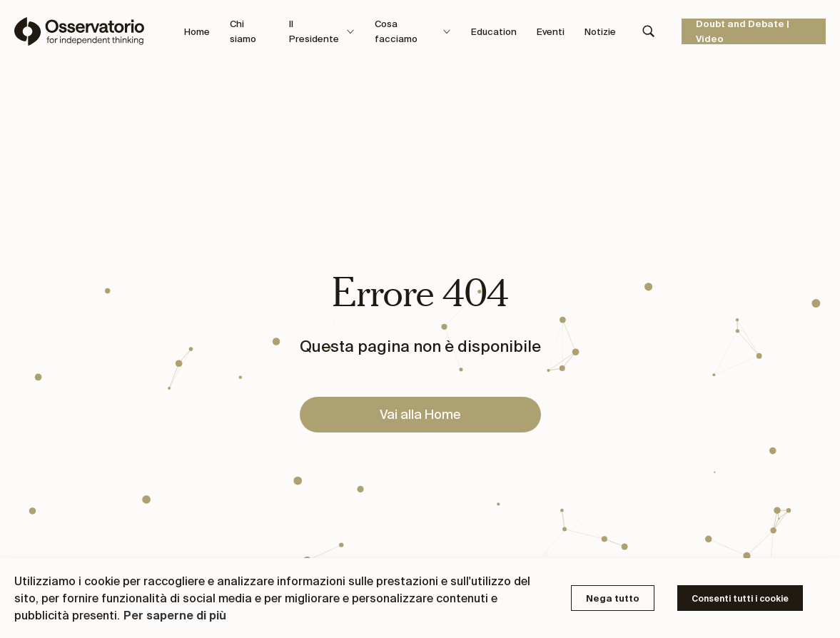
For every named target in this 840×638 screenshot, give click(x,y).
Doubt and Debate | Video (743, 31)
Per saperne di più (175, 615)
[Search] (649, 31)
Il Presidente (322, 31)
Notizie (600, 32)
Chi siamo (243, 31)
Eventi (551, 32)
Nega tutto (613, 598)
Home (197, 32)
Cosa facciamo (413, 31)
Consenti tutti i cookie (740, 598)
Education (494, 32)
